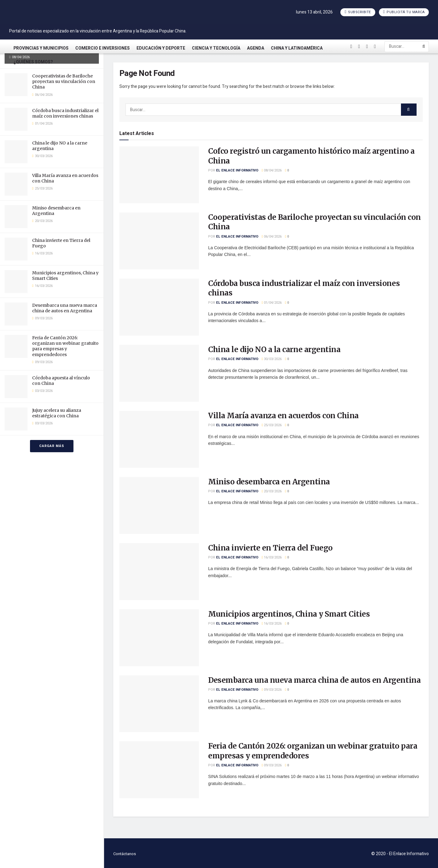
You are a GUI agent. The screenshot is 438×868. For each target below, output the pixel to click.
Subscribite (358, 12)
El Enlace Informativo (237, 170)
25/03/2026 (272, 425)
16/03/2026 (272, 557)
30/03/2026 (272, 359)
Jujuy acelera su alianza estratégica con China (57, 413)
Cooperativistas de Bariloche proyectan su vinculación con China (64, 81)
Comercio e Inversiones (103, 48)
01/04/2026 (272, 303)
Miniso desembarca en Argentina (269, 482)
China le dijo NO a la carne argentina (274, 349)
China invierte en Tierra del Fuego (270, 548)
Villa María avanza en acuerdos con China (283, 416)
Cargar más (52, 446)
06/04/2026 (272, 237)
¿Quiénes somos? (33, 62)
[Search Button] (424, 47)
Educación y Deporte (161, 48)
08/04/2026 (272, 170)
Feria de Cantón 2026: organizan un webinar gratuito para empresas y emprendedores (65, 346)
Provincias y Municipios (41, 48)
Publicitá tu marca (404, 12)
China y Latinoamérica (297, 48)
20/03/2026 (272, 491)
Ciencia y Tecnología (216, 48)
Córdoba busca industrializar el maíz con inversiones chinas (65, 113)
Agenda (256, 48)
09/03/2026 (272, 690)
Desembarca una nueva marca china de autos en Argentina (65, 308)
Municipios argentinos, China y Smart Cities (289, 614)
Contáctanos (125, 854)
